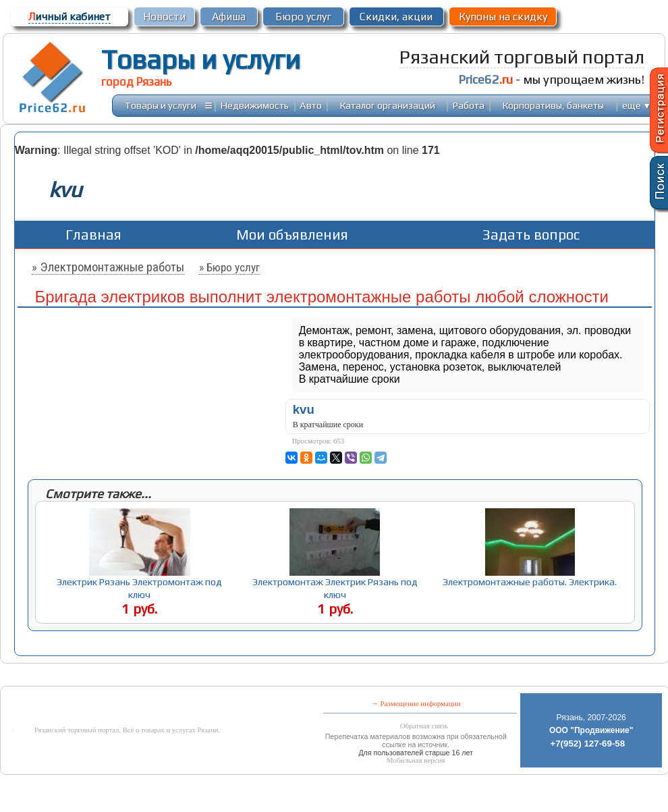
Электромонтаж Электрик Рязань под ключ (335, 588)
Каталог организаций (388, 105)
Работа (469, 105)
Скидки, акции (396, 17)
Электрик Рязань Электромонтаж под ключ (139, 588)
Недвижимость (255, 105)
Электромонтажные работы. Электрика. (530, 581)
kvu (304, 409)
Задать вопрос (531, 235)
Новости (164, 17)
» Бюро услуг (229, 267)
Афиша (229, 17)
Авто (311, 105)
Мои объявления (292, 235)
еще (637, 105)
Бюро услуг (303, 17)
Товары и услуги (201, 59)
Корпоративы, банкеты (553, 105)
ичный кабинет (69, 17)
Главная (93, 235)
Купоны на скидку (503, 17)
